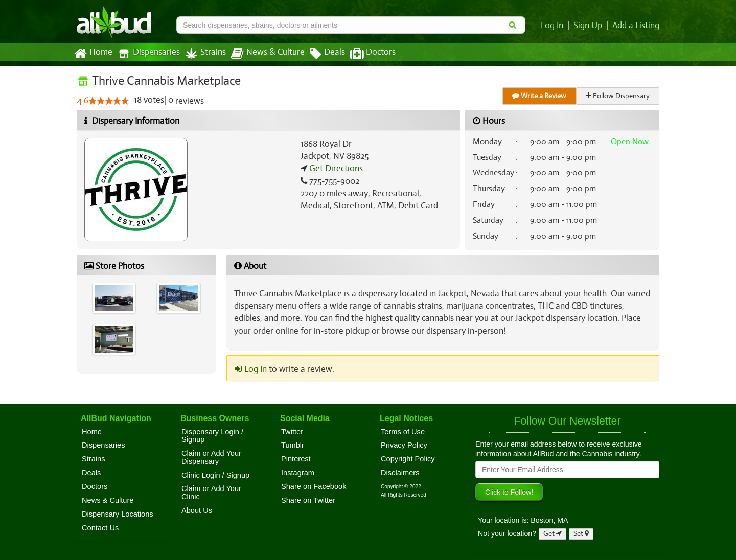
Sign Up (590, 26)
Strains (202, 53)
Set (581, 534)
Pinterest (296, 459)
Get (553, 534)
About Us (197, 510)
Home (93, 54)
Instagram (298, 473)
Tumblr (293, 445)
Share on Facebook (314, 486)
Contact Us (100, 528)
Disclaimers (400, 473)
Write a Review (540, 96)
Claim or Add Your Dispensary (211, 457)
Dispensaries (147, 53)
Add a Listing (636, 26)
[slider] (108, 101)
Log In (554, 26)
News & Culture (262, 54)
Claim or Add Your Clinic (211, 493)
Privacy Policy (404, 445)
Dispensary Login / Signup (212, 436)
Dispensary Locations (118, 514)
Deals (320, 54)
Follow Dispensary (618, 96)
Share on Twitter (308, 500)
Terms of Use (403, 432)
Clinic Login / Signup (215, 475)
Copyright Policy (408, 459)
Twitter (292, 432)
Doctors (364, 54)
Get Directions (335, 169)
